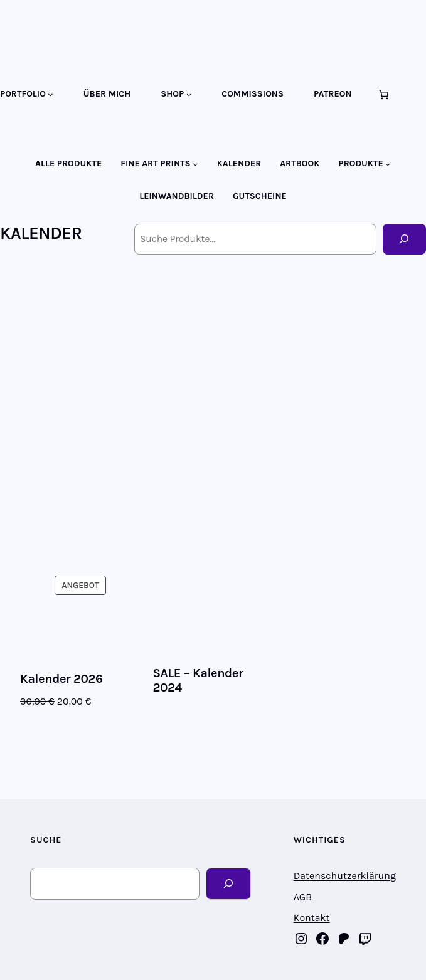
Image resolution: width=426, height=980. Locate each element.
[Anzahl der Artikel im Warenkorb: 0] (384, 94)
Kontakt (312, 918)
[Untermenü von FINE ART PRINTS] (195, 164)
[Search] (228, 884)
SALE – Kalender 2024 (198, 680)
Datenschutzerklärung (345, 876)
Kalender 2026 (61, 679)
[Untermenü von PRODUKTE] (388, 164)
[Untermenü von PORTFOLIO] (50, 94)
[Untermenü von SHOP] (189, 94)
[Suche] (404, 239)
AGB (303, 897)
